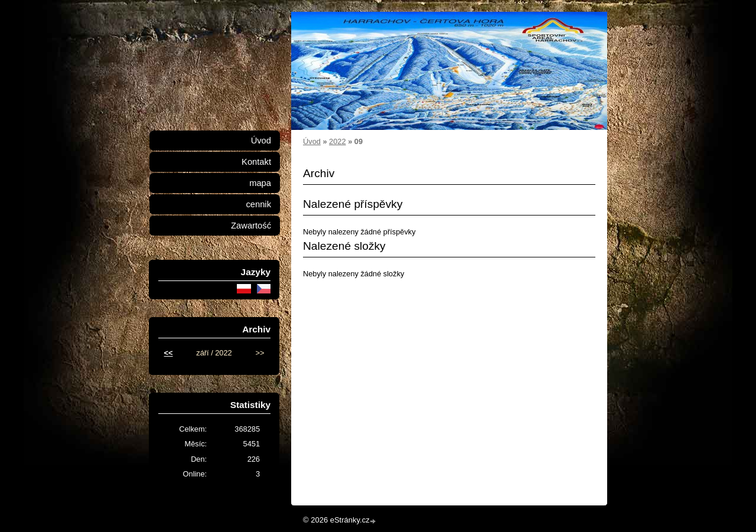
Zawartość (251, 226)
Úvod (312, 141)
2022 (337, 141)
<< (169, 353)
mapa (260, 183)
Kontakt (256, 162)
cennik (258, 204)
